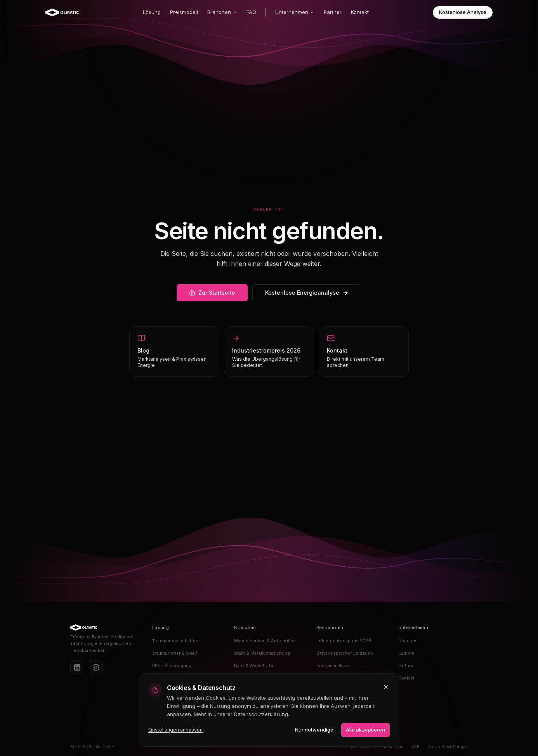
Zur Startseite (212, 293)
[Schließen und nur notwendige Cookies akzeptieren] (386, 687)
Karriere (406, 653)
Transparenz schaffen (175, 641)
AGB (415, 747)
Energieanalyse (333, 666)
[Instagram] (96, 667)
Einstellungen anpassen (175, 730)
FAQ (251, 12)
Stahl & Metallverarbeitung (262, 653)
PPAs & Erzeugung (172, 666)
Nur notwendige (314, 730)
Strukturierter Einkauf (175, 653)
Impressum (393, 747)
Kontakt (360, 12)
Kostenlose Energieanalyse (307, 293)
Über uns (408, 641)
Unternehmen (295, 12)
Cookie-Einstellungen (448, 747)
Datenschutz (363, 747)
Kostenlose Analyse (463, 12)
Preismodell (184, 12)
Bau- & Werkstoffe (254, 666)
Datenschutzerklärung (261, 714)
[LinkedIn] (77, 667)
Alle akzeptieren (365, 730)
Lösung (152, 12)
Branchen (222, 12)
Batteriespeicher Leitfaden (345, 653)
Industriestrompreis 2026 (344, 641)
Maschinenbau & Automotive (265, 641)
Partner (333, 12)
